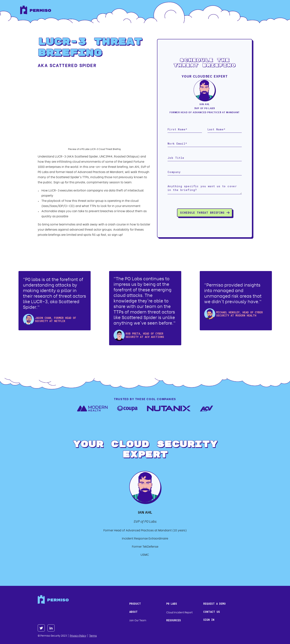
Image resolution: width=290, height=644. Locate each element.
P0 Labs (172, 604)
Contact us (212, 612)
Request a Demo (214, 604)
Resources (174, 620)
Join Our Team (138, 620)
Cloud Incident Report (179, 612)
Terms (93, 635)
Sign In (209, 620)
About (133, 612)
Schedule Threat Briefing (202, 213)
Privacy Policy (78, 635)
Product (135, 604)
